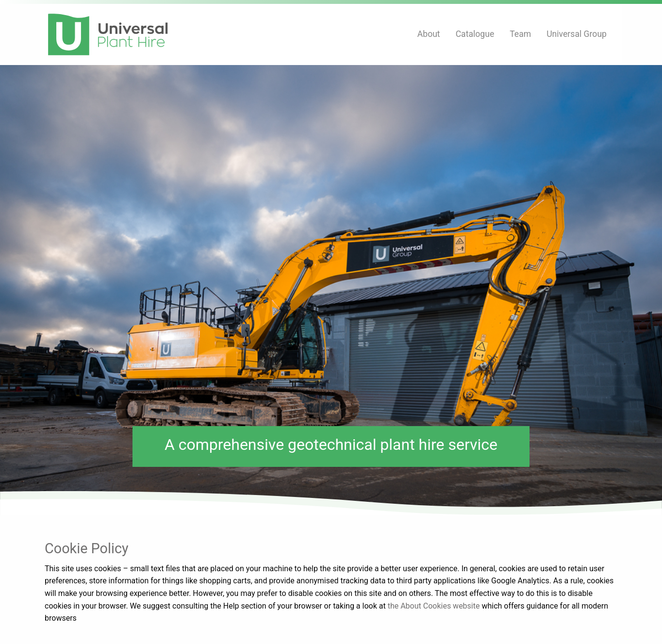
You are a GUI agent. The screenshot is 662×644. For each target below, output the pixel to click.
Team (520, 34)
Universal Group (577, 34)
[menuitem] (429, 34)
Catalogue (475, 34)
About (429, 34)
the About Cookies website (434, 606)
